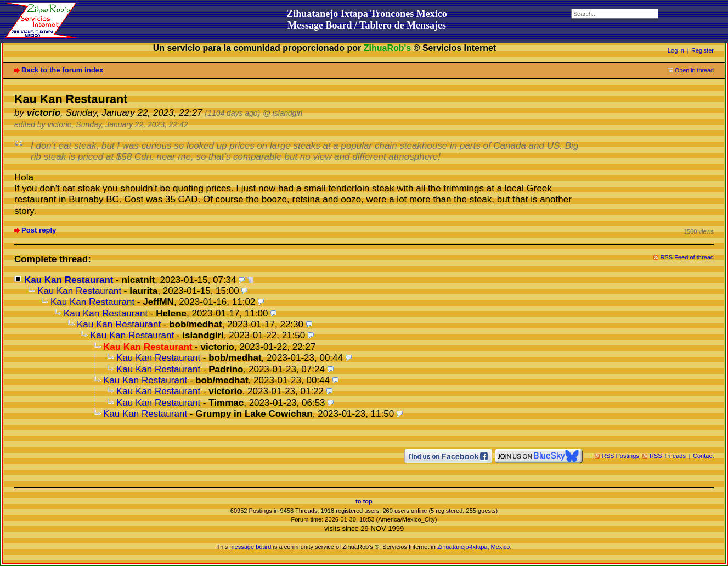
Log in (676, 50)
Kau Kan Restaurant (69, 280)
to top (364, 501)
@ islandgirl (283, 113)
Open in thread (694, 70)
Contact (703, 456)
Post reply (39, 230)
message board (250, 547)
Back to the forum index (62, 70)
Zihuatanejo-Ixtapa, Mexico (473, 547)
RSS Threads (668, 456)
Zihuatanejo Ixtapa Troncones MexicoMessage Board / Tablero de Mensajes (367, 19)
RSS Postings (620, 456)
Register (702, 50)
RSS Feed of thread (687, 257)
